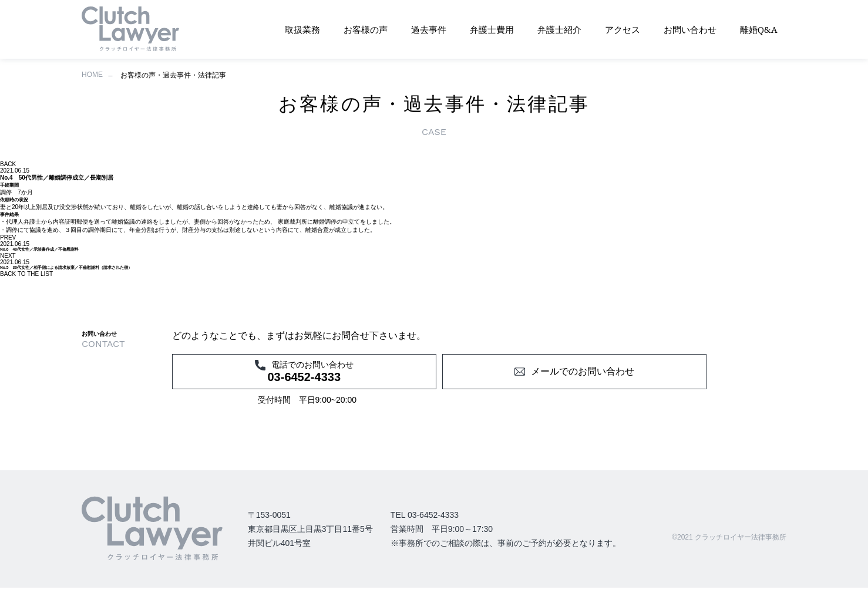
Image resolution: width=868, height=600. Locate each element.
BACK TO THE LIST (26, 274)
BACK (8, 164)
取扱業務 (302, 29)
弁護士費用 (492, 29)
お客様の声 (366, 29)
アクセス (623, 29)
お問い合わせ (690, 29)
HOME (92, 75)
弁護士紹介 (559, 29)
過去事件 (429, 29)
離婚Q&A (759, 29)
